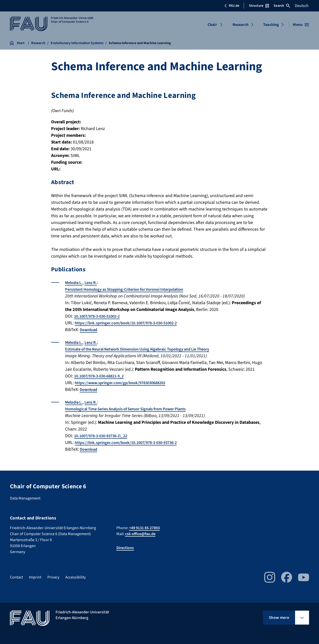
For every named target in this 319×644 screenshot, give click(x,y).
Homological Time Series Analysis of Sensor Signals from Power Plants (133, 409)
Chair (212, 25)
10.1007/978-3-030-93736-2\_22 (104, 436)
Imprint (35, 577)
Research (240, 25)
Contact (16, 577)
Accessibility (76, 577)
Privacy (53, 577)
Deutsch (302, 6)
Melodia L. (75, 283)
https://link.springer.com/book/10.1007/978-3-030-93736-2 (131, 443)
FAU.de (232, 6)
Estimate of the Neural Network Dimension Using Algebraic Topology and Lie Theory (146, 349)
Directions (125, 548)
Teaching (271, 25)
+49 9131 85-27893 (144, 528)
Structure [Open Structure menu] (259, 6)
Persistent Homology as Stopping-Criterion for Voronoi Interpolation (132, 289)
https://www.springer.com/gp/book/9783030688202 (124, 383)
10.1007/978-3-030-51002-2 (100, 316)
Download (89, 330)
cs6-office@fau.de (140, 534)
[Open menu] (301, 25)
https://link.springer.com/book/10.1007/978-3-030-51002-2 (131, 323)
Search (282, 6)
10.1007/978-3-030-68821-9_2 (102, 376)
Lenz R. (94, 283)
